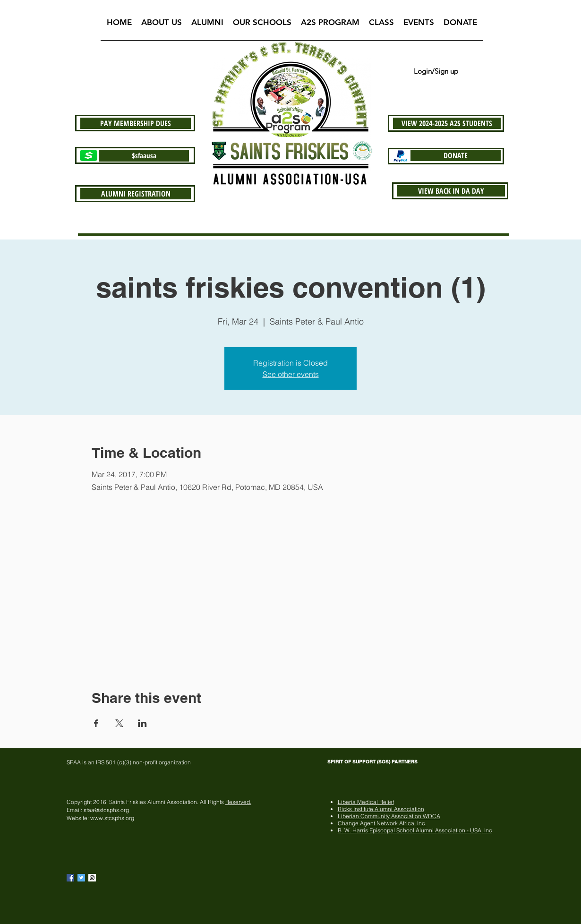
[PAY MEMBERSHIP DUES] (136, 123)
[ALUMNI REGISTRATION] (136, 194)
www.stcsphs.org (112, 818)
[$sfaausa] (144, 156)
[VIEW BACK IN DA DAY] (451, 191)
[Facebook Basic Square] (70, 878)
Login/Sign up (436, 71)
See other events (291, 374)
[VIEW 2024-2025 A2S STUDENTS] (447, 123)
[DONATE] (456, 155)
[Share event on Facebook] (96, 723)
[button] (162, 25)
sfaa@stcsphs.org (106, 810)
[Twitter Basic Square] (81, 878)
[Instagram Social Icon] (92, 878)
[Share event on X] (119, 723)
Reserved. (238, 802)
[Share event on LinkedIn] (142, 723)
